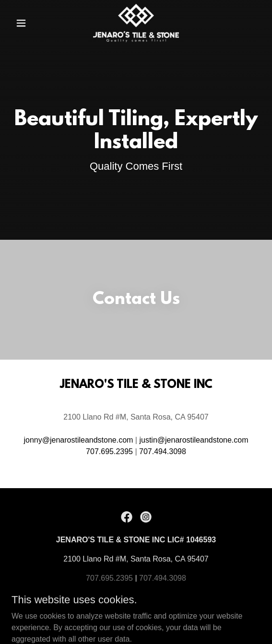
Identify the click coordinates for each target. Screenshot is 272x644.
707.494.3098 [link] (163, 451)
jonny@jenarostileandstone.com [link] (78, 440)
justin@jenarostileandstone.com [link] (194, 440)
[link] (136, 23)
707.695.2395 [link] (109, 451)
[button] (30, 23)
